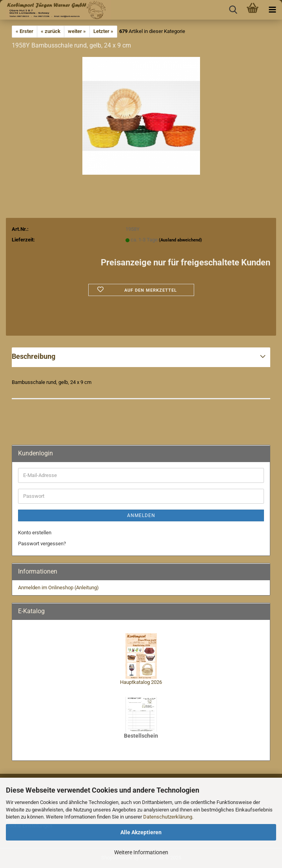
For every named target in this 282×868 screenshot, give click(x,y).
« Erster (25, 31)
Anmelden (141, 515)
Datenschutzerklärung (168, 817)
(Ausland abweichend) (180, 240)
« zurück (51, 31)
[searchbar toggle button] (233, 10)
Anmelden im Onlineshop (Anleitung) (58, 587)
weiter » (77, 31)
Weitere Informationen (141, 852)
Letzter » (103, 31)
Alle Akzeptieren (141, 832)
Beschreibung (34, 356)
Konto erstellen (35, 533)
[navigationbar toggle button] (272, 10)
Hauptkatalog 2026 (141, 682)
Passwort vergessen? (42, 544)
